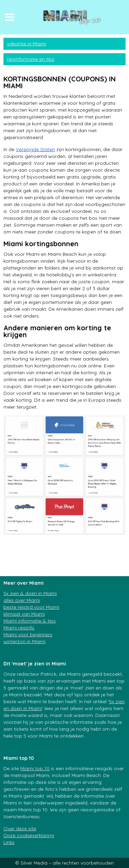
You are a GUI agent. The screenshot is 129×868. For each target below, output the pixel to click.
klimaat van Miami (24, 614)
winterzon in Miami (24, 641)
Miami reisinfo (19, 628)
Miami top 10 (35, 768)
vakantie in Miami (26, 44)
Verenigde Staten (35, 149)
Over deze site (20, 829)
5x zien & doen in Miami (30, 593)
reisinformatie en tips (31, 59)
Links (9, 842)
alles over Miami (22, 600)
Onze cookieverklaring (29, 835)
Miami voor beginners (28, 635)
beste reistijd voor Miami (31, 607)
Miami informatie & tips (30, 621)
